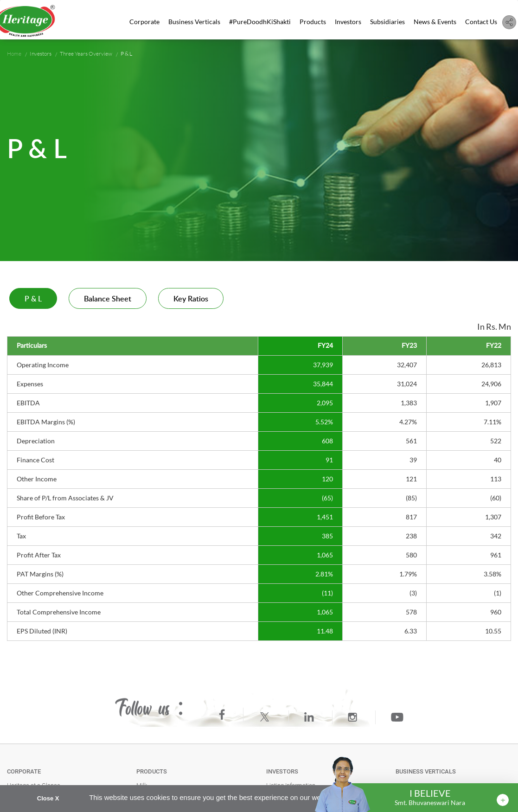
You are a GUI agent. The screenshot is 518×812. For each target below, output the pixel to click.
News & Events (435, 22)
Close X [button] (48, 798)
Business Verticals (195, 22)
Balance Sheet (108, 299)
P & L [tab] (33, 299)
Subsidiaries (388, 22)
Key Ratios (191, 299)
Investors (349, 22)
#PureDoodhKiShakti (260, 22)
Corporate (145, 22)
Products (313, 22)
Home (14, 54)
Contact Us (481, 22)
